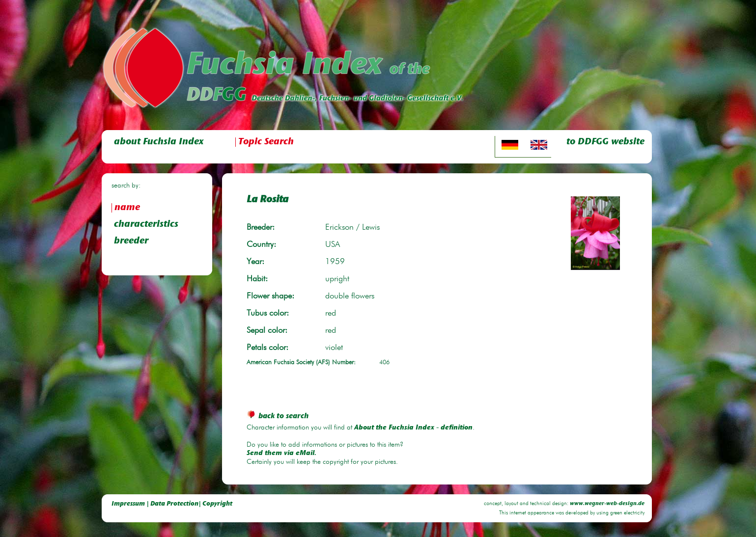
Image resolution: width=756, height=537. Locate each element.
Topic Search (266, 142)
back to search (278, 416)
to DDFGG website (605, 142)
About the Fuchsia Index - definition (413, 428)
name (127, 208)
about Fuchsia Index (159, 142)
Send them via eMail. (281, 454)
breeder (131, 241)
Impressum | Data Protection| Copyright (172, 504)
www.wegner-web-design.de (607, 504)
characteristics (146, 225)
